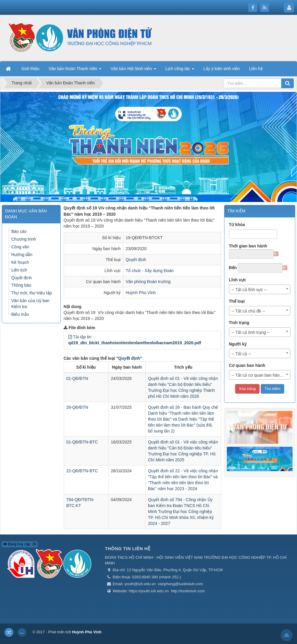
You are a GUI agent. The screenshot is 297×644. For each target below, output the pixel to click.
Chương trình (24, 239)
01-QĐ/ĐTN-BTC (82, 442)
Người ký (238, 344)
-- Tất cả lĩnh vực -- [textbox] (249, 290)
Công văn (20, 247)
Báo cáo (19, 231)
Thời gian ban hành (248, 246)
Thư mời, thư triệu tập (32, 293)
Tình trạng (239, 323)
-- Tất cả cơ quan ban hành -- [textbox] (259, 375)
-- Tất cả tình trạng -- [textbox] (251, 332)
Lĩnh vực (238, 280)
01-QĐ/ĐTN (77, 378)
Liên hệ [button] (256, 69)
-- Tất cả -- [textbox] (241, 354)
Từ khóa (237, 225)
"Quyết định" (129, 358)
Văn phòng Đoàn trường (148, 282)
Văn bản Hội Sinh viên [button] (133, 70)
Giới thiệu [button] (30, 69)
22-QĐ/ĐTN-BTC (82, 471)
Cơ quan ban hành (247, 365)
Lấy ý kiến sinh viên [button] (222, 69)
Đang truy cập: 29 (20, 544)
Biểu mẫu (20, 314)
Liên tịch (19, 270)
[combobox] (260, 289)
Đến (233, 268)
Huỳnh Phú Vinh (141, 293)
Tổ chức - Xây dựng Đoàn (150, 271)
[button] (70, 337)
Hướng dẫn (22, 255)
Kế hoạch (20, 262)
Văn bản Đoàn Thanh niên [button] (75, 70)
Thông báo (21, 285)
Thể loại (237, 301)
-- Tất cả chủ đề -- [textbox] (248, 311)
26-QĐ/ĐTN (77, 407)
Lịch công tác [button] (180, 70)
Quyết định (136, 260)
